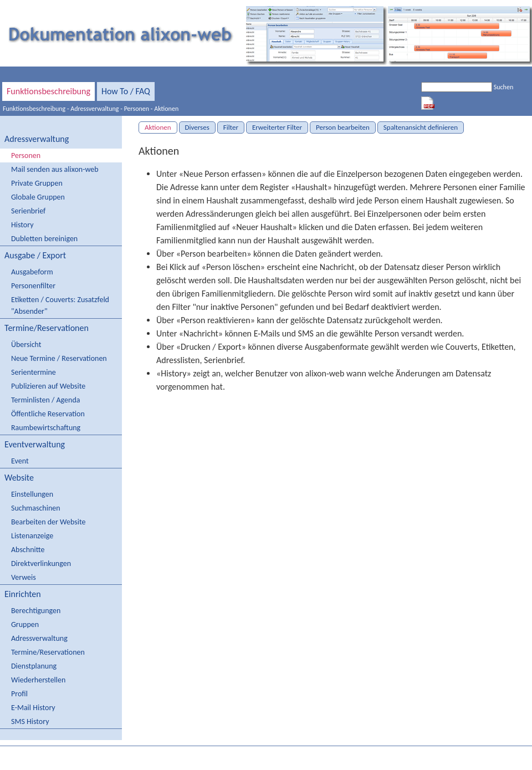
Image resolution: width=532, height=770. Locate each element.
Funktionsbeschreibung (48, 91)
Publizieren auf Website (48, 386)
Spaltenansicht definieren (421, 127)
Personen (137, 109)
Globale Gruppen (38, 197)
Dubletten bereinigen (44, 239)
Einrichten (23, 594)
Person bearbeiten (343, 127)
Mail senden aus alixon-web (55, 169)
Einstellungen (32, 494)
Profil (19, 694)
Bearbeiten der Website (48, 522)
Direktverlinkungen (41, 564)
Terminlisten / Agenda (45, 400)
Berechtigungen (36, 611)
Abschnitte (28, 550)
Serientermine (34, 372)
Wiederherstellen (38, 680)
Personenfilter (33, 286)
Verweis (24, 577)
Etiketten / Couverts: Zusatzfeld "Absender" (60, 305)
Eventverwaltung (35, 444)
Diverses (197, 127)
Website (19, 478)
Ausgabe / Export (35, 255)
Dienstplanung (34, 666)
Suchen (503, 87)
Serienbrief (28, 211)
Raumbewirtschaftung (46, 428)
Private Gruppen (37, 183)
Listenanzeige (32, 536)
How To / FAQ (126, 91)
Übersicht (26, 345)
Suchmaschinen (36, 508)
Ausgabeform (32, 272)
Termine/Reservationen (47, 328)
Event (20, 461)
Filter (231, 127)
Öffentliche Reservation (48, 414)
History (22, 225)
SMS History (30, 721)
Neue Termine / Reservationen (59, 358)
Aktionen (166, 109)
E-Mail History (33, 708)
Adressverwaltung (94, 109)
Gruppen (25, 624)
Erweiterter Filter (277, 127)
